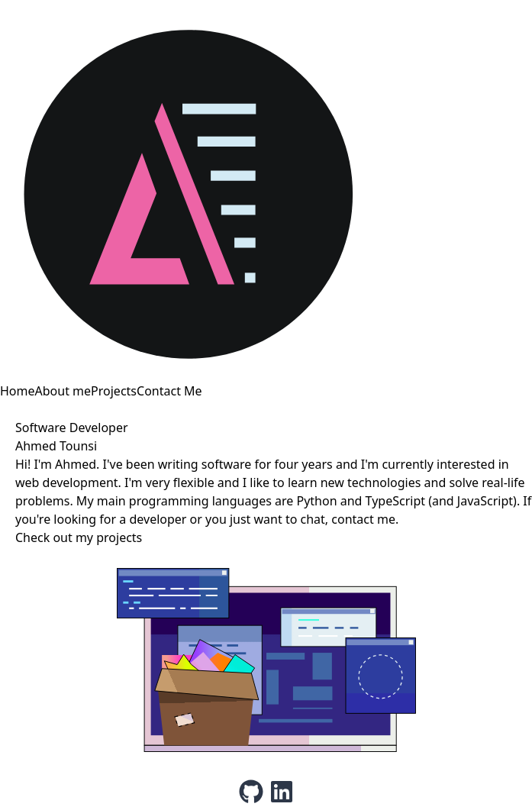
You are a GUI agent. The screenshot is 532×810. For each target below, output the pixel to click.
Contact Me (169, 391)
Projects (114, 391)
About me (63, 391)
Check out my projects (79, 537)
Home (18, 391)
